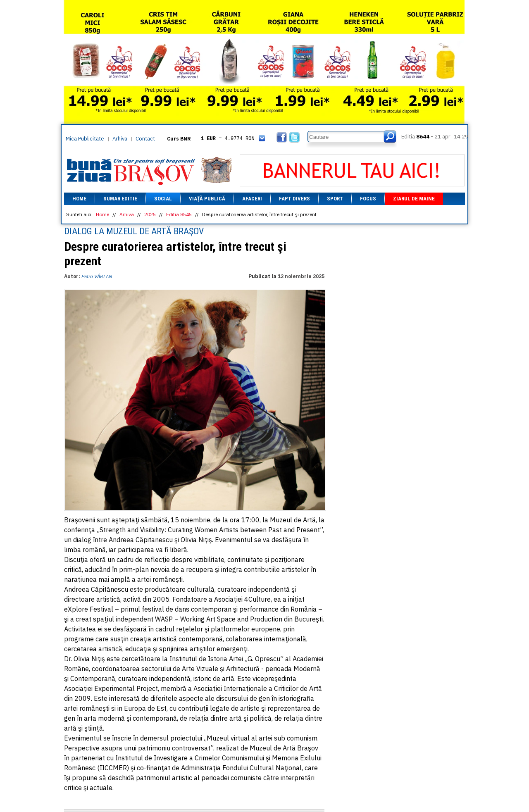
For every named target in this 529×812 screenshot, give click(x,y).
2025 (150, 214)
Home (79, 199)
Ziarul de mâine (414, 199)
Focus (368, 199)
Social (163, 199)
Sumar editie (120, 199)
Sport (335, 199)
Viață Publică (207, 199)
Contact (145, 139)
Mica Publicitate (85, 139)
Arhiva (120, 139)
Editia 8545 (179, 214)
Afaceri (252, 199)
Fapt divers (294, 199)
